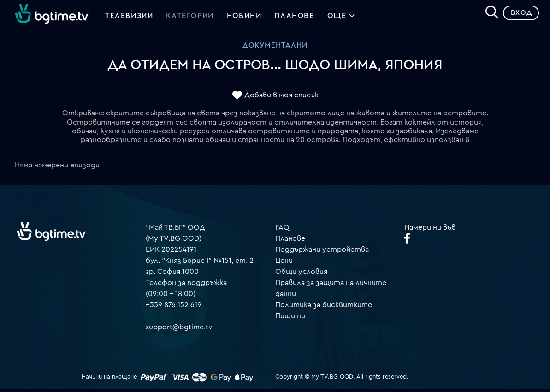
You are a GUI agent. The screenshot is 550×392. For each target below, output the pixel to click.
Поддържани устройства (322, 253)
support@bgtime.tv (179, 330)
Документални (275, 48)
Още (341, 18)
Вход (518, 16)
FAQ (282, 231)
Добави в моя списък (281, 98)
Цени (284, 264)
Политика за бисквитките (324, 308)
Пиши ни (290, 319)
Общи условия (301, 275)
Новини (244, 18)
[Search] (488, 14)
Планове (290, 242)
